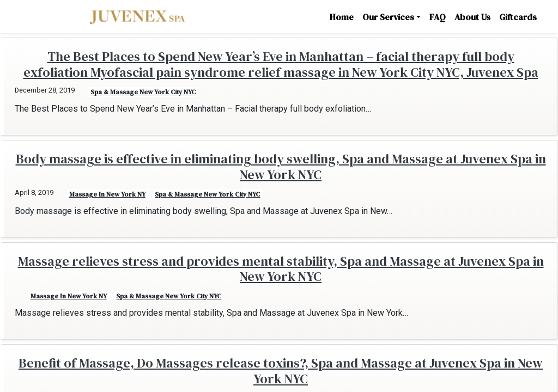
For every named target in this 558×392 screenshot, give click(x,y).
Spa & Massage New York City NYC (143, 92)
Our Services (388, 17)
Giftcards (518, 17)
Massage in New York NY (107, 194)
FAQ (438, 17)
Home (342, 17)
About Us (472, 17)
